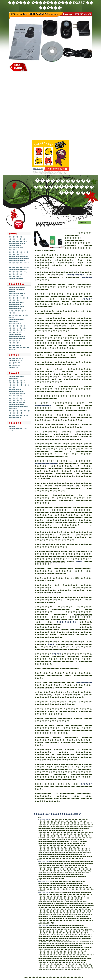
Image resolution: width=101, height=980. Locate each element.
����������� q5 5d (48, 454)
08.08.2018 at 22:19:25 (44, 862)
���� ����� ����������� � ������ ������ (17, 336)
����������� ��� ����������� (18, 253)
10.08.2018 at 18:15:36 (44, 926)
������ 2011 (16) (16, 361)
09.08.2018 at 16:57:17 (44, 882)
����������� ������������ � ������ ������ (18, 400)
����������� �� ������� (73, 374)
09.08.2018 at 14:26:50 (44, 892)
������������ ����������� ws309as (49, 225)
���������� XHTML (18, 429)
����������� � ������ (69, 304)
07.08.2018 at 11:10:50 (44, 819)
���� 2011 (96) (14, 365)
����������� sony (18, 272)
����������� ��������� (16, 275)
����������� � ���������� (17, 395)
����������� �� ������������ (18, 242)
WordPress (12, 431)
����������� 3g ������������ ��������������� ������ (19, 384)
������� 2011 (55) (17, 358)
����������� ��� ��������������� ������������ (19, 258)
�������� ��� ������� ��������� (16, 321)
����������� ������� (16, 378)
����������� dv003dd (19, 267)
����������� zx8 (81, 532)
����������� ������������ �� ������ (18, 406)
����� (12, 426)
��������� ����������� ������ (16, 248)
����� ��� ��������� (15, 342)
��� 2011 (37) (14, 367)
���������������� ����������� (20, 412)
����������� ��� (67, 272)
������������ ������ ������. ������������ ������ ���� (17, 329)
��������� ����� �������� (18, 299)
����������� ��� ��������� (18, 416)
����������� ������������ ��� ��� (64, 187)
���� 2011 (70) (14, 363)
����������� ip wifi (18, 269)
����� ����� (16, 278)
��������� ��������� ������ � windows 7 (19, 347)
